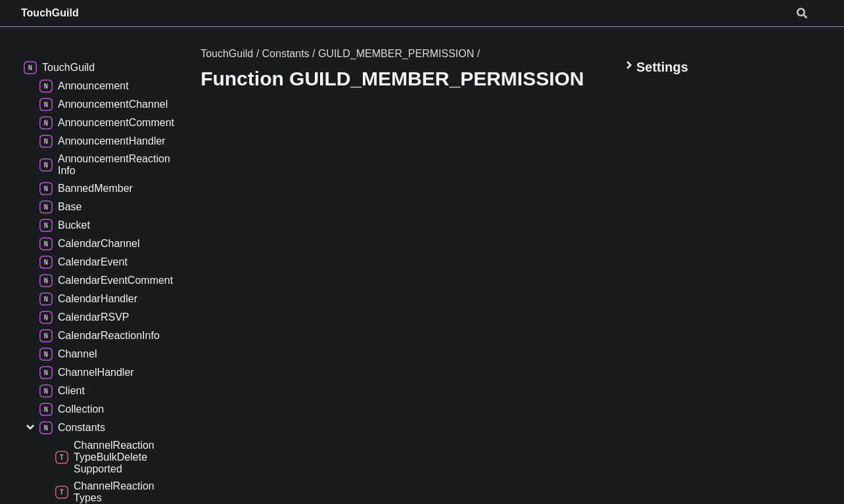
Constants (286, 54)
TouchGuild (50, 13)
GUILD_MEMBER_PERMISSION (396, 54)
